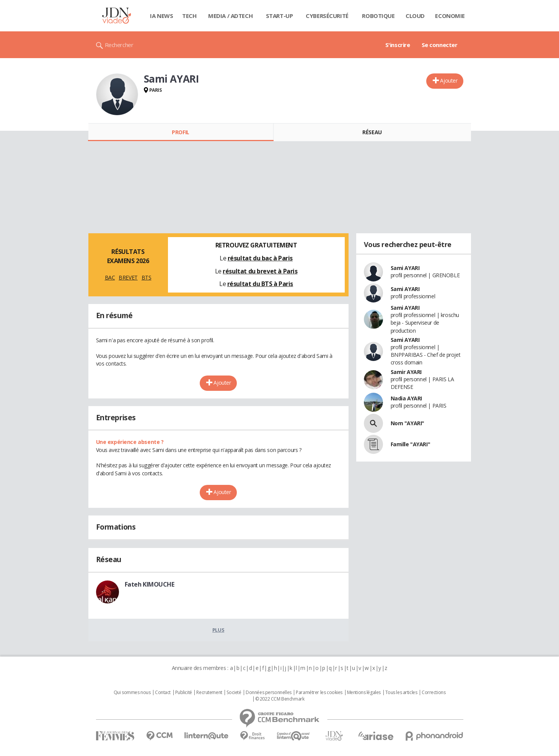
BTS (147, 277)
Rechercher (119, 45)
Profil (180, 132)
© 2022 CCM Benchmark (280, 699)
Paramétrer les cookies (319, 693)
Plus (218, 630)
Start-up (279, 16)
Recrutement (209, 693)
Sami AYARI (405, 268)
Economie (450, 16)
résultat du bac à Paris (260, 258)
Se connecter (440, 45)
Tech (189, 16)
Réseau (372, 132)
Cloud (415, 16)
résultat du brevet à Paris (260, 271)
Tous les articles (401, 693)
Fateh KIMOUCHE (150, 584)
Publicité (184, 693)
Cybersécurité (327, 16)
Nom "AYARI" (407, 423)
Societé (234, 693)
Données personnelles (269, 693)
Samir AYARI (406, 372)
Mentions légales (364, 693)
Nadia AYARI (406, 398)
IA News (161, 16)
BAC (110, 277)
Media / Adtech (230, 16)
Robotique (378, 16)
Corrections (434, 693)
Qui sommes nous (132, 693)
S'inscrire (398, 45)
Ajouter (449, 80)
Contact (163, 693)
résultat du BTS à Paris (260, 284)
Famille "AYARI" (411, 444)
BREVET (128, 277)
